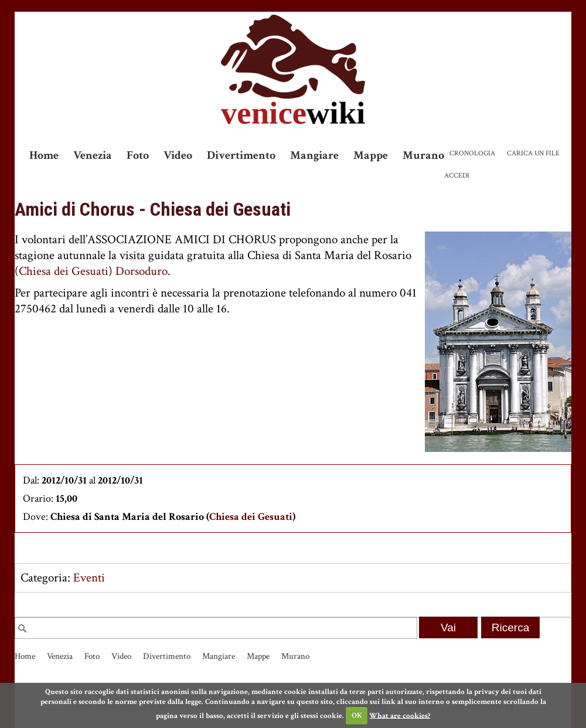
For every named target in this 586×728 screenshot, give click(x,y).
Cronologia (472, 153)
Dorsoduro (142, 271)
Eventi (89, 578)
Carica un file (533, 153)
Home (44, 155)
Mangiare (314, 155)
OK (357, 715)
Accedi (457, 176)
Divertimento (241, 155)
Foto (138, 155)
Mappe (371, 155)
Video (178, 155)
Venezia (93, 155)
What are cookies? (400, 715)
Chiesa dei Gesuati (64, 271)
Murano (423, 155)
